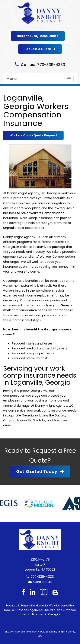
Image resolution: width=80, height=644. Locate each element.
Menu (12, 78)
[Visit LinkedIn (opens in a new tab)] (33, 592)
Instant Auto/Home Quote (38, 36)
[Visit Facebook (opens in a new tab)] (23, 592)
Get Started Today (40, 472)
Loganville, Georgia (34, 605)
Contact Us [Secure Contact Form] (40, 582)
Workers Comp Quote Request (33, 135)
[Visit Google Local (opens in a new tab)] (44, 592)
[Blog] (55, 592)
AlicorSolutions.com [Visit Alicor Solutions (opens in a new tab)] (25, 632)
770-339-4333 (42, 577)
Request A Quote (40, 49)
